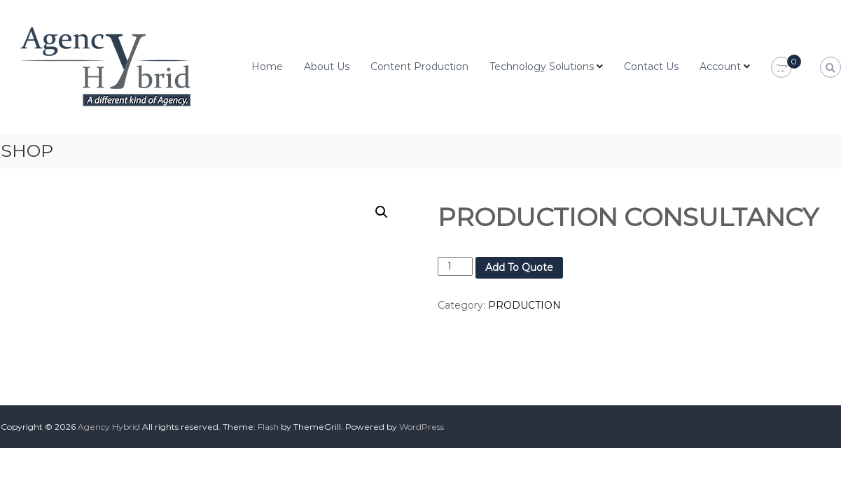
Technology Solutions (542, 66)
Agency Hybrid (109, 427)
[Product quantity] (456, 266)
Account (720, 66)
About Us (327, 66)
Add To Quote (519, 267)
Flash (268, 427)
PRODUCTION (524, 305)
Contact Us (651, 66)
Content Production (419, 66)
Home (267, 66)
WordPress (422, 427)
